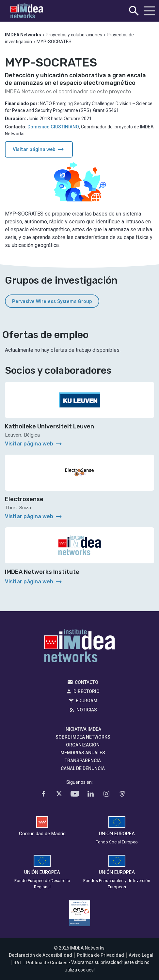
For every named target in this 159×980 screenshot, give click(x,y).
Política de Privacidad (100, 955)
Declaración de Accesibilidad (40, 955)
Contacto (87, 682)
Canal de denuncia (83, 768)
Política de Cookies (47, 963)
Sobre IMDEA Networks (83, 737)
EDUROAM (87, 701)
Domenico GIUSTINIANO (53, 127)
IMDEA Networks (79, 647)
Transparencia (83, 761)
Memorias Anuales (83, 753)
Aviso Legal (141, 955)
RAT (17, 963)
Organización (83, 745)
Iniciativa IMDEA (83, 729)
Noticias (87, 710)
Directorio (87, 691)
